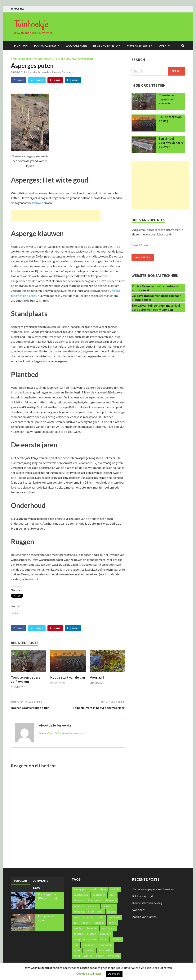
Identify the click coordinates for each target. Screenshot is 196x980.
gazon (111, 912)
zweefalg (114, 956)
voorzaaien (105, 950)
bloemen (79, 900)
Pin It (57, 80)
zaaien (100, 956)
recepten (79, 939)
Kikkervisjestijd (143, 896)
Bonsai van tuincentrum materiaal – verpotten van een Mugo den (157, 307)
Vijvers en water (140, 46)
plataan (92, 934)
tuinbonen (89, 945)
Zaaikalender (76, 46)
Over (163, 46)
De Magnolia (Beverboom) (48, 896)
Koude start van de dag (68, 677)
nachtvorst (108, 928)
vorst (77, 956)
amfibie (115, 889)
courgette (109, 906)
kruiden (78, 928)
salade (93, 939)
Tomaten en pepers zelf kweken (26, 679)
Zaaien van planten (144, 917)
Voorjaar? (97, 677)
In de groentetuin (107, 46)
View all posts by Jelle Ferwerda (61, 733)
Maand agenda (45, 46)
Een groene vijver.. (46, 918)
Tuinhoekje (31, 24)
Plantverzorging (83, 59)
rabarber (105, 934)
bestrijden (99, 895)
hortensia (114, 917)
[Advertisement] (56, 216)
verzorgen (105, 945)
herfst (101, 917)
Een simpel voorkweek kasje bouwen (171, 142)
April (14, 59)
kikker (86, 923)
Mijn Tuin (21, 46)
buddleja (79, 906)
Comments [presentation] (40, 881)
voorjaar (89, 950)
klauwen (38, 203)
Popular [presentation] (20, 881)
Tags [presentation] (36, 888)
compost (93, 906)
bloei (113, 895)
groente (88, 917)
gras (76, 917)
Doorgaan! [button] (114, 974)
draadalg (79, 912)
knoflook (99, 923)
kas (76, 923)
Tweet (39, 80)
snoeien (116, 939)
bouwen (111, 900)
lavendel (92, 928)
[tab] (20, 881)
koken (112, 923)
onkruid (78, 934)
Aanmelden (143, 257)
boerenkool (95, 900)
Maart (48, 59)
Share (21, 80)
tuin (76, 945)
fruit (101, 912)
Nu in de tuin (62, 59)
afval (93, 889)
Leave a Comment (63, 72)
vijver (77, 950)
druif (91, 912)
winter (88, 956)
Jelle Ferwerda (40, 72)
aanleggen (80, 889)
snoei (104, 939)
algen (103, 889)
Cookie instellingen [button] (89, 973)
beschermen (81, 895)
